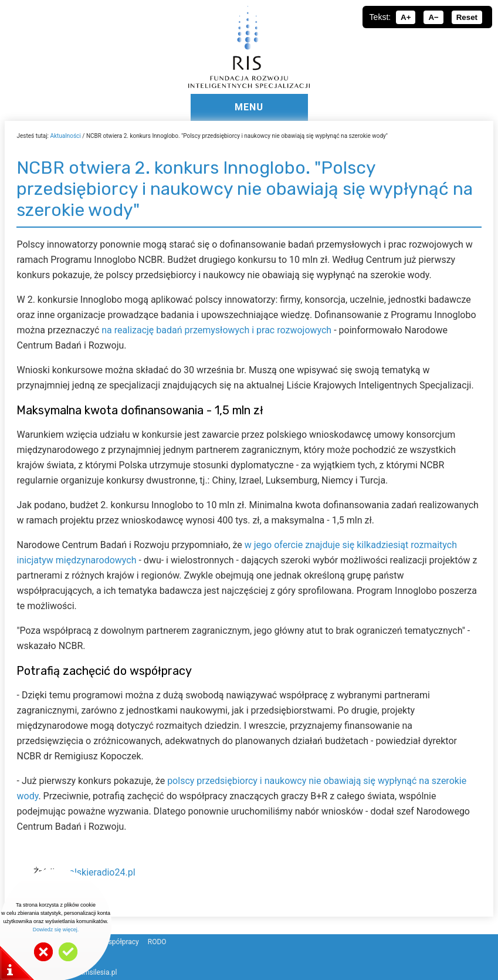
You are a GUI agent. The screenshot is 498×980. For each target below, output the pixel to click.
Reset (467, 17)
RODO (157, 942)
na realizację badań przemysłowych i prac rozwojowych (216, 330)
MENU (249, 107)
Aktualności (65, 136)
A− (433, 17)
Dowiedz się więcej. (56, 930)
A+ (406, 17)
